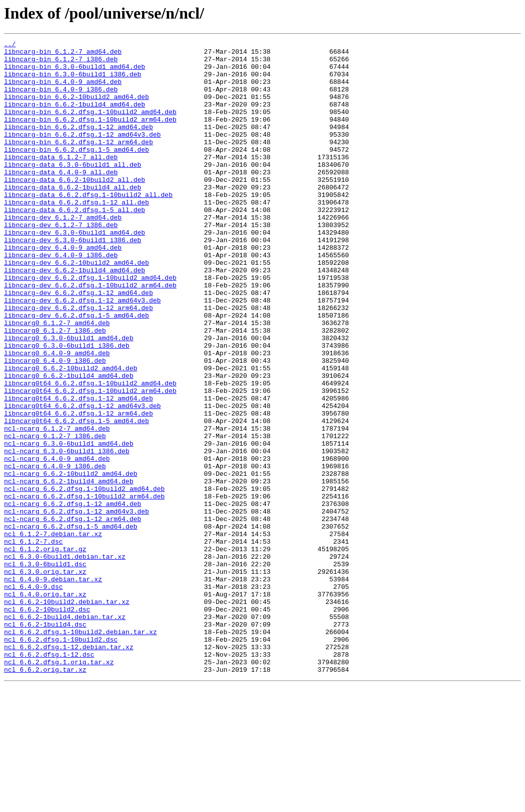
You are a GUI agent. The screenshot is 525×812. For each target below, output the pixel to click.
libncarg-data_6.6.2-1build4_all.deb (73, 217)
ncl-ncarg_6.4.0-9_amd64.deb (57, 543)
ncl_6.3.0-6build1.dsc (45, 669)
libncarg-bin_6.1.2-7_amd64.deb (63, 54)
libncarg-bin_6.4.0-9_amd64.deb (63, 90)
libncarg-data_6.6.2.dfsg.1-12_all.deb (77, 235)
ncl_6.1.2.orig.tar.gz (45, 651)
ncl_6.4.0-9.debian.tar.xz (53, 687)
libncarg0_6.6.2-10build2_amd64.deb (71, 434)
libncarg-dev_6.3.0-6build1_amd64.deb (75, 271)
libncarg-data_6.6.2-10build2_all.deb (75, 208)
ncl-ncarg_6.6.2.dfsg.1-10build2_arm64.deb (84, 588)
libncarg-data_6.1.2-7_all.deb (61, 181)
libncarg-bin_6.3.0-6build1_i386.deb (73, 81)
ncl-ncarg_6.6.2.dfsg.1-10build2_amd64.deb (84, 579)
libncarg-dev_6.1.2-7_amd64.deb (63, 253)
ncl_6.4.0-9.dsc (33, 696)
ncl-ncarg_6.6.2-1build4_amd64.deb (69, 570)
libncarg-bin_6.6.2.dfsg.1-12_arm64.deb (78, 163)
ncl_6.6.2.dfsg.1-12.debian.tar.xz (69, 769)
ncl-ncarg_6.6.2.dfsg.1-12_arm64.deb (73, 615)
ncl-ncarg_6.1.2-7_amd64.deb (57, 506)
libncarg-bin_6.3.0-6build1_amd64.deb (75, 72)
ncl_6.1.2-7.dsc (33, 642)
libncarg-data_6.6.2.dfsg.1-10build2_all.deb (88, 226)
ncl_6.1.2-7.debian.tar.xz (53, 633)
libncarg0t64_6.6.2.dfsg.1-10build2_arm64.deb (90, 461)
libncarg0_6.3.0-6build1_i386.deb (67, 407)
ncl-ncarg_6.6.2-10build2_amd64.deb (71, 561)
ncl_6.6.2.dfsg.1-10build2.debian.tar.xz (80, 751)
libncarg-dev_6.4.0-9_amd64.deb (63, 289)
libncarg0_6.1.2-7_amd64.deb (57, 380)
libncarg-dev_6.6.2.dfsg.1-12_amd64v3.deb (82, 353)
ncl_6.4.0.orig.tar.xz (45, 705)
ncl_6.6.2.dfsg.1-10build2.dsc (61, 760)
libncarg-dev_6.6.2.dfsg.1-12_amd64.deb (78, 344)
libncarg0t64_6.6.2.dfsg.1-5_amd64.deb (77, 497)
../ (10, 45)
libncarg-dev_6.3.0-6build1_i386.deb (73, 280)
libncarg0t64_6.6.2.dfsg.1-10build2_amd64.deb (90, 452)
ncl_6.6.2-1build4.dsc (45, 742)
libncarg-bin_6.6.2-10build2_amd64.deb (77, 109)
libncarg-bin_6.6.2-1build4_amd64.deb (75, 118)
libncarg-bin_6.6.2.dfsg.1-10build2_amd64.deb (90, 127)
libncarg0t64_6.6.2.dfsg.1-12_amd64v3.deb (82, 479)
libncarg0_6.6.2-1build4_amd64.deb (69, 443)
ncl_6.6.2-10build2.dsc (47, 724)
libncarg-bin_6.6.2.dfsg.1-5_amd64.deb (77, 172)
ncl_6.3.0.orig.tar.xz (45, 678)
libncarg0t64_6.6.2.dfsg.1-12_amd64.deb (78, 470)
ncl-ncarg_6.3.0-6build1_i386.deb (67, 534)
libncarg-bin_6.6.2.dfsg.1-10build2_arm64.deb (90, 136)
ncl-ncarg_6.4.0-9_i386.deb (55, 552)
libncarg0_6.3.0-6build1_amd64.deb (69, 398)
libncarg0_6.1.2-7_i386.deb (55, 389)
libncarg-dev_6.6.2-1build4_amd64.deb (75, 317)
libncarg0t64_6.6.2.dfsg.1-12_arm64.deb (78, 488)
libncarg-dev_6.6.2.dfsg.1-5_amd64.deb (77, 371)
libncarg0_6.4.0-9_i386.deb (55, 425)
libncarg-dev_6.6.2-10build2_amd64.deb (77, 308)
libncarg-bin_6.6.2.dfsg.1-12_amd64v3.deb (82, 154)
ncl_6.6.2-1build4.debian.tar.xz (65, 733)
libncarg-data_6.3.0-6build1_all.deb (73, 190)
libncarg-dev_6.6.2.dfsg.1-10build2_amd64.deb (90, 326)
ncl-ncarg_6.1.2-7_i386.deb (55, 516)
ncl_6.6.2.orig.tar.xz (45, 796)
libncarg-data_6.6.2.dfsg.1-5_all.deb (75, 244)
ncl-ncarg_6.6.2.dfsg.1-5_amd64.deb (71, 624)
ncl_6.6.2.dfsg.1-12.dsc (49, 778)
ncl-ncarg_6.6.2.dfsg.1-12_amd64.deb (73, 597)
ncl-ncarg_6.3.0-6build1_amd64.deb (69, 525)
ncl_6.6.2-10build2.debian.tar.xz (67, 715)
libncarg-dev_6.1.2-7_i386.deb (61, 262)
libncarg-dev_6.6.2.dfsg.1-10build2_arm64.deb (90, 335)
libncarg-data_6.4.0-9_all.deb (61, 199)
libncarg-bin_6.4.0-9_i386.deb (61, 99)
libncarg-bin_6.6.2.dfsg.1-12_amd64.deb (78, 145)
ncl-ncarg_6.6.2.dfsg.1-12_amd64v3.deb (77, 606)
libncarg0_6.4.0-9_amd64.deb (57, 416)
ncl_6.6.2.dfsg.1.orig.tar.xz (59, 787)
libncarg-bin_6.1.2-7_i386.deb (61, 63)
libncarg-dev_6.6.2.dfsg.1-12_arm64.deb (78, 362)
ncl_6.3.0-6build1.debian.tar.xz (65, 660)
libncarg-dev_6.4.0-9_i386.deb (61, 298)
